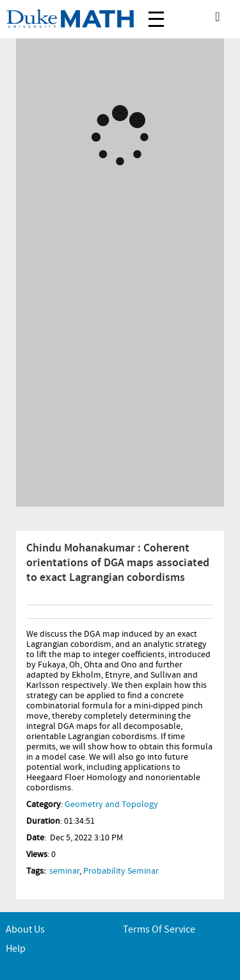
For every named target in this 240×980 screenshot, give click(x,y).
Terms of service (159, 930)
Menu (156, 12)
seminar (64, 871)
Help (16, 949)
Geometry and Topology (111, 804)
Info (35, 612)
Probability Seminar (121, 871)
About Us (25, 930)
